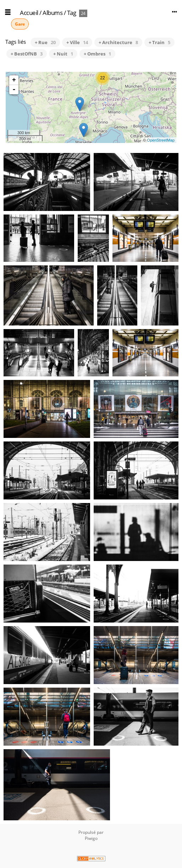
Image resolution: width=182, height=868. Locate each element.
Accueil (29, 13)
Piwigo (91, 838)
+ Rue (45, 42)
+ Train (159, 42)
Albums (53, 13)
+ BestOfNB (27, 54)
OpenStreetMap (161, 140)
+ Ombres (97, 54)
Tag (72, 13)
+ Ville (77, 42)
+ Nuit (63, 54)
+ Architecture (118, 42)
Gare (20, 24)
